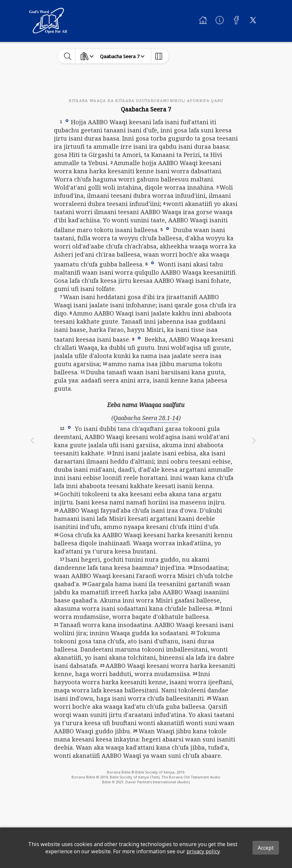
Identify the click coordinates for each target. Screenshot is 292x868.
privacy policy (203, 851)
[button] (67, 120)
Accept (266, 848)
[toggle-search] (68, 56)
